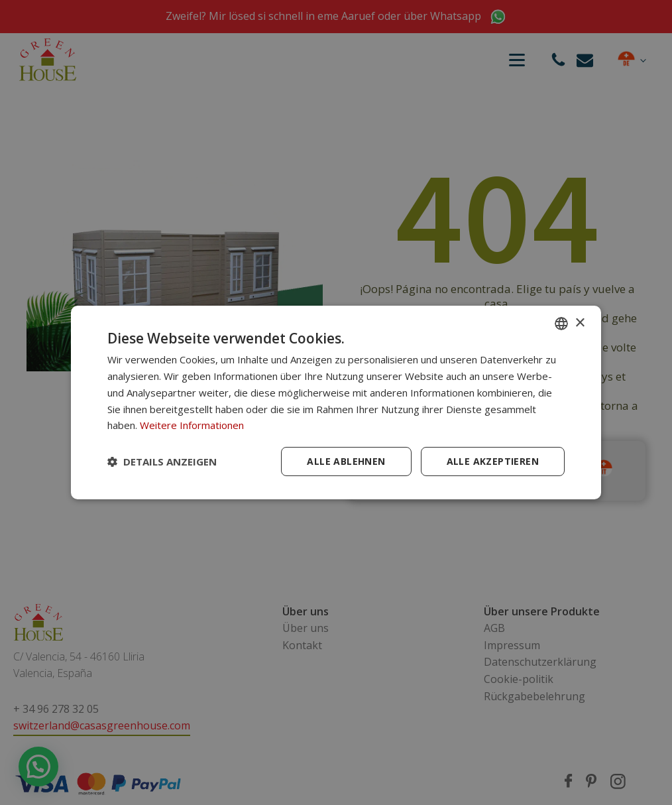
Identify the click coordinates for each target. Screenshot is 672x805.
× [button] (580, 323)
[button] (162, 462)
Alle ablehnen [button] (346, 461)
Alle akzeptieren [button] (493, 461)
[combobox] (561, 324)
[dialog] (336, 402)
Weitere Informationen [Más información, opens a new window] (192, 425)
